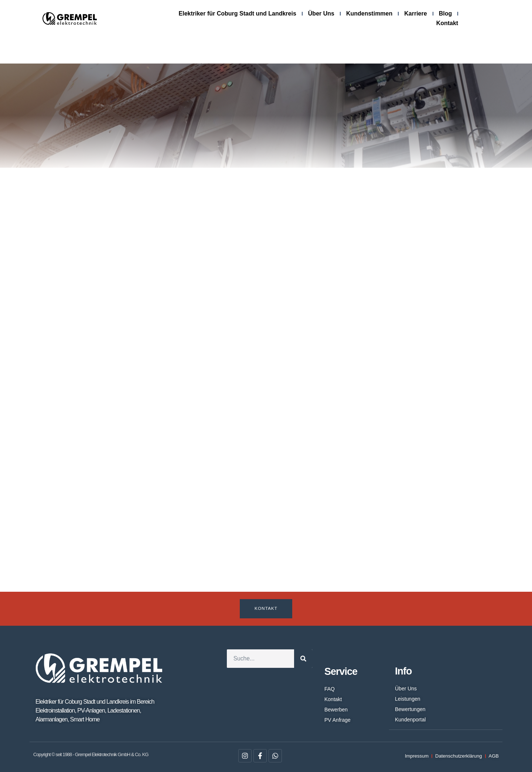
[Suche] (303, 659)
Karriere (415, 13)
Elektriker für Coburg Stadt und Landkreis (238, 13)
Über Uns (321, 13)
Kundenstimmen (369, 13)
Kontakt (447, 23)
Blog (446, 13)
